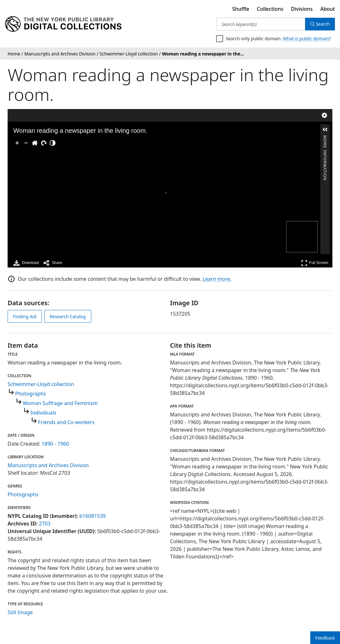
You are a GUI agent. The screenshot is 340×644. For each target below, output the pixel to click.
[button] (325, 130)
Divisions (302, 9)
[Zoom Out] (26, 143)
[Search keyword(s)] (260, 24)
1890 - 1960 (55, 444)
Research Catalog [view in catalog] (68, 316)
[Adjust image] (53, 143)
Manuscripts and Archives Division (48, 465)
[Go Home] (35, 143)
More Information (325, 138)
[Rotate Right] (44, 143)
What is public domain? (307, 39)
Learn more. (217, 279)
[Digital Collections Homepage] (63, 24)
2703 (45, 524)
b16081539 (92, 516)
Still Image (20, 612)
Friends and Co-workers (66, 422)
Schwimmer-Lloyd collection (41, 384)
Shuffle (241, 9)
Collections (270, 9)
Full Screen (315, 263)
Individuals (43, 413)
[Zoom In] (17, 143)
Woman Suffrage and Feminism (60, 403)
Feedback (325, 638)
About (328, 9)
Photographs (31, 394)
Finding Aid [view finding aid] (25, 316)
